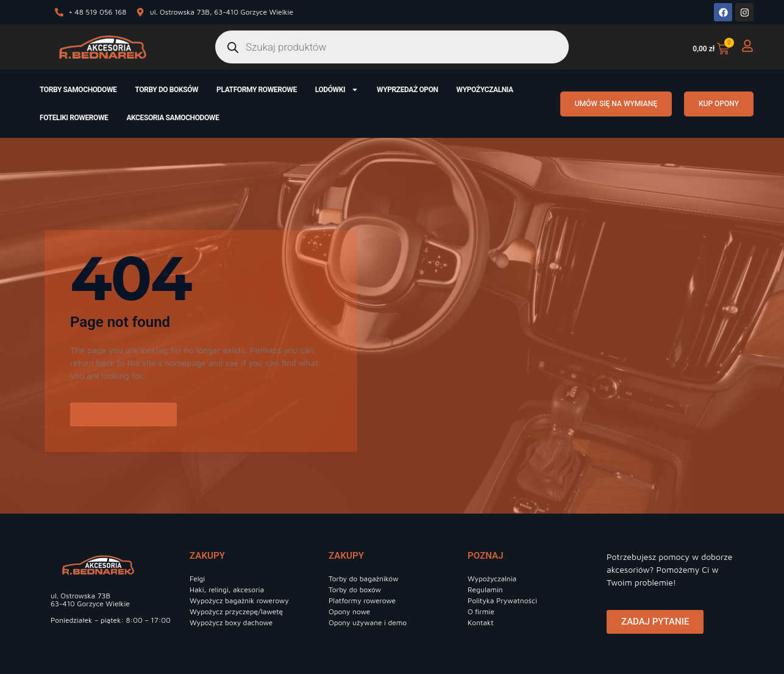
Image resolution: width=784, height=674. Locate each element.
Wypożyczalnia (485, 90)
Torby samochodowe (78, 90)
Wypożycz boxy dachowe (231, 622)
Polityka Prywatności (502, 601)
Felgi (197, 579)
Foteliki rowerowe (74, 118)
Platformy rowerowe (257, 90)
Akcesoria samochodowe (173, 118)
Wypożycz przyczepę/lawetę (236, 611)
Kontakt (481, 622)
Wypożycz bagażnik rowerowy (239, 601)
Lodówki (337, 90)
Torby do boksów (166, 90)
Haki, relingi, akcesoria (227, 590)
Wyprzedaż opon (408, 90)
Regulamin (485, 590)
